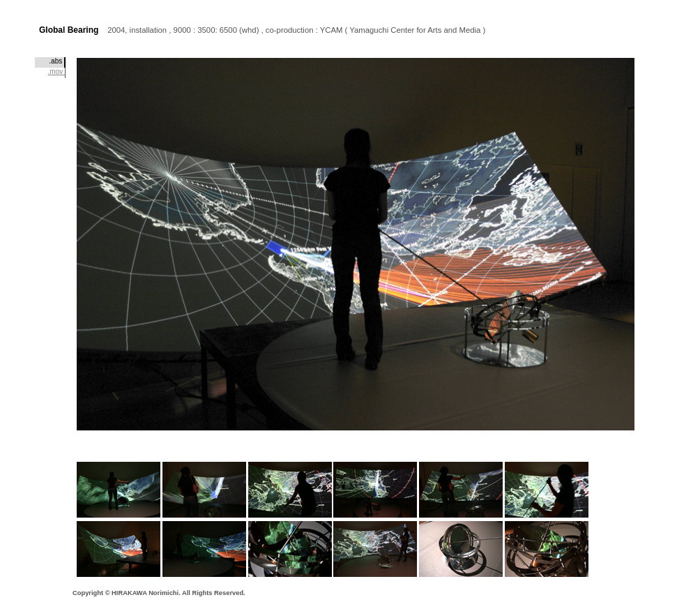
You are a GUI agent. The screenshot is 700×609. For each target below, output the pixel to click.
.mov (56, 72)
